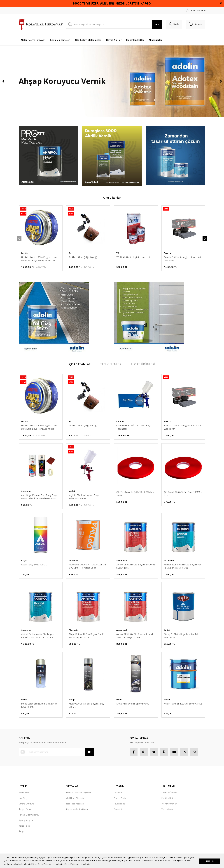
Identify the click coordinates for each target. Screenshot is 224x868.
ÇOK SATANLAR (80, 364)
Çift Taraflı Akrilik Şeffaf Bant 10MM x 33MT (183, 494)
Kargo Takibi (24, 826)
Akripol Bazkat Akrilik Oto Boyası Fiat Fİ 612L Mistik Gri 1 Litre (183, 566)
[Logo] (41, 24)
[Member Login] (174, 24)
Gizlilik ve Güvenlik (75, 798)
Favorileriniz (120, 804)
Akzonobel (26, 491)
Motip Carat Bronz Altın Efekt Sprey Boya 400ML (39, 705)
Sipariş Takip (120, 798)
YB (118, 253)
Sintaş (167, 630)
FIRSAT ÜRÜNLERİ (143, 364)
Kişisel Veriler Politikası (77, 809)
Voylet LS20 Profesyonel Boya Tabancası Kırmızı (84, 497)
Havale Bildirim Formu (29, 815)
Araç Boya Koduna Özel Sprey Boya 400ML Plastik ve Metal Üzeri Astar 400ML (39, 497)
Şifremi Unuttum (26, 804)
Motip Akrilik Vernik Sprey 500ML (133, 704)
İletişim (22, 831)
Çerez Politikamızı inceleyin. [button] (77, 864)
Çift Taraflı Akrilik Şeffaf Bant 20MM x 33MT (135, 494)
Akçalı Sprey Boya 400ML (34, 565)
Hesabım (118, 793)
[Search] (114, 24)
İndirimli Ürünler (169, 804)
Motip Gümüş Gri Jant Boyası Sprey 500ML (86, 705)
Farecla (168, 253)
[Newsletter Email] (56, 752)
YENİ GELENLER (111, 364)
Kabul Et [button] (210, 861)
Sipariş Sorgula (26, 820)
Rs (70, 253)
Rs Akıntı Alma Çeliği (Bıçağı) (83, 257)
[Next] (221, 81)
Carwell (120, 421)
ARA (157, 24)
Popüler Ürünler (169, 798)
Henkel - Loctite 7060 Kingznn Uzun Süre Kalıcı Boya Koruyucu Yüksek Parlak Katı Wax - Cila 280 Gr (39, 259)
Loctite (25, 253)
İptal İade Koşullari (75, 804)
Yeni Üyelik (24, 793)
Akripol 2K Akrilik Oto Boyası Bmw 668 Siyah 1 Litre (136, 566)
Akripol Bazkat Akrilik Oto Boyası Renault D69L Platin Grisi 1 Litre (38, 636)
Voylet (72, 491)
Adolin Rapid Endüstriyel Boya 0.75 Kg (183, 704)
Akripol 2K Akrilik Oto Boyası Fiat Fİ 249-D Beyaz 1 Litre (86, 636)
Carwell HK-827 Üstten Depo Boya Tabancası (134, 427)
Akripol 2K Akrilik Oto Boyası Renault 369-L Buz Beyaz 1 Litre (135, 636)
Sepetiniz (118, 809)
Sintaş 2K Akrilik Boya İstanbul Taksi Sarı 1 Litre (182, 636)
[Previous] (3, 81)
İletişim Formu (25, 809)
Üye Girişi (23, 798)
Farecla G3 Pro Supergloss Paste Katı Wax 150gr (183, 259)
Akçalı (24, 560)
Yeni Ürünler (167, 809)
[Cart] (196, 24)
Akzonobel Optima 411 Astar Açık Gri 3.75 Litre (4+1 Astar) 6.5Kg (87, 566)
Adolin (167, 700)
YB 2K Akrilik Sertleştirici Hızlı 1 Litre (134, 257)
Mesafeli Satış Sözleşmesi (78, 793)
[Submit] (90, 752)
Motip (24, 700)
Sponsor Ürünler (169, 793)
